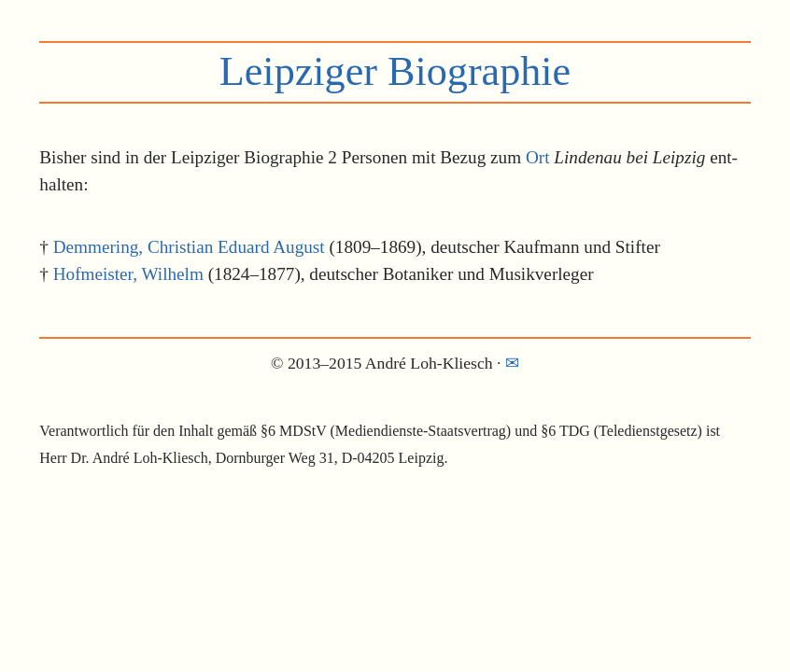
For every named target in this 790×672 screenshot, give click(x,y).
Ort (538, 157)
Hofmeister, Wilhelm (128, 274)
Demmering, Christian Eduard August (189, 247)
